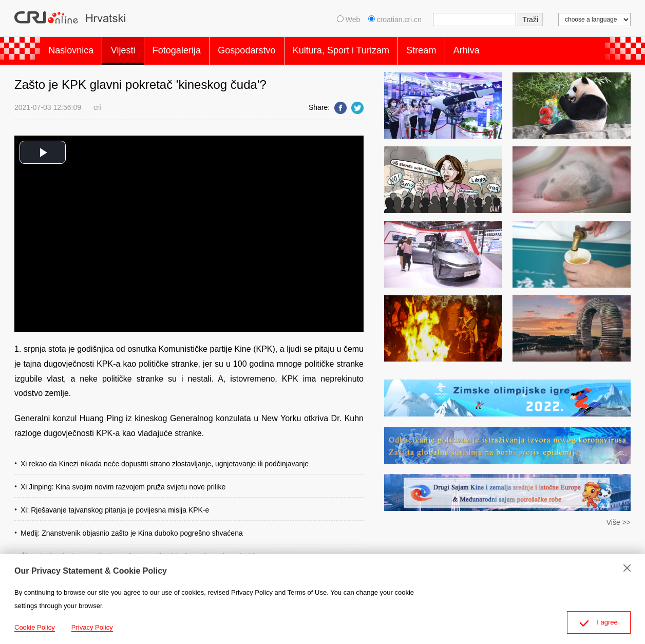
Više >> (619, 518)
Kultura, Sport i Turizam (368, 48)
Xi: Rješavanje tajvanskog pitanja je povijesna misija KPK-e (115, 505)
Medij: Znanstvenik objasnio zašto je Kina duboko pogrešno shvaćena (132, 528)
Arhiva (505, 48)
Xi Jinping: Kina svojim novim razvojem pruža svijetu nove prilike (123, 482)
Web (348, 20)
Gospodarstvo (268, 48)
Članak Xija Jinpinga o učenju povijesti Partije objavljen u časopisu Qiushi (137, 552)
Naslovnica (74, 48)
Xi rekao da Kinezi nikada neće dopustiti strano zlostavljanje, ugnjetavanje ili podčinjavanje (165, 459)
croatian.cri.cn (396, 20)
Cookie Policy (35, 627)
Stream (454, 48)
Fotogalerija (192, 48)
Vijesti (132, 48)
